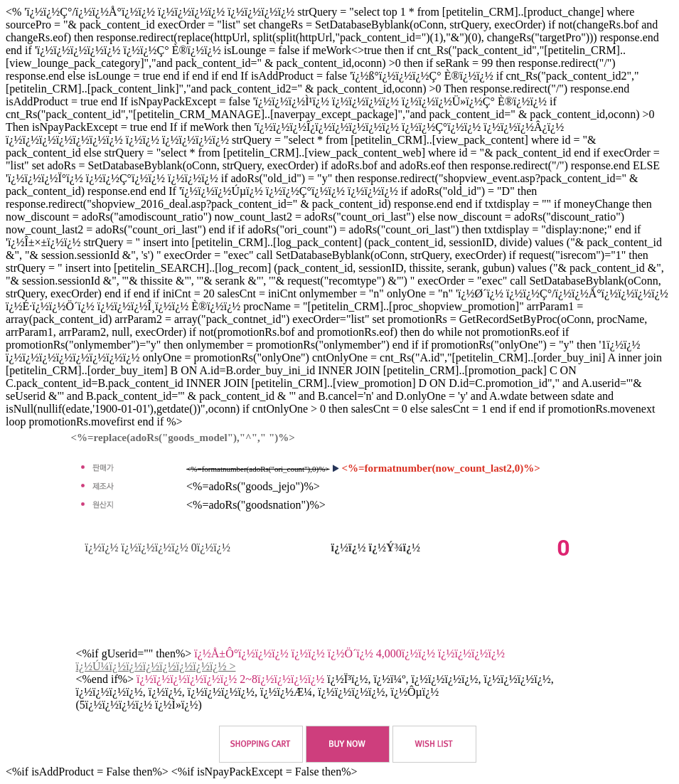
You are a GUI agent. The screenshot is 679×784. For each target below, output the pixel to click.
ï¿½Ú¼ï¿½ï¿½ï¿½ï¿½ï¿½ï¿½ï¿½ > (156, 666)
